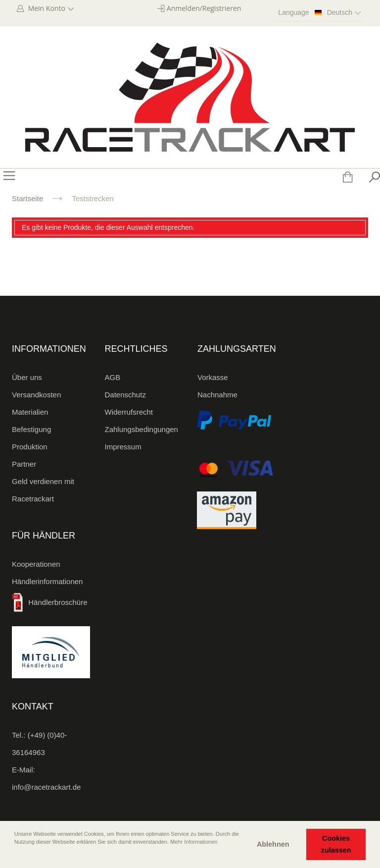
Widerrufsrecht (129, 412)
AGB (113, 377)
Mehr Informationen (194, 842)
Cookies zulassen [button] (336, 844)
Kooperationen (36, 564)
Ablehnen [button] (273, 844)
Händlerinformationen (47, 581)
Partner (24, 464)
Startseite (27, 198)
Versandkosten (36, 395)
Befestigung (31, 429)
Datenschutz (125, 395)
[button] (15, 856)
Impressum (123, 447)
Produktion (30, 447)
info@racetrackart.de (46, 787)
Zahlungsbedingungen (142, 429)
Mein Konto (50, 8)
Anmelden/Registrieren (204, 8)
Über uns (27, 377)
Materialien (30, 412)
